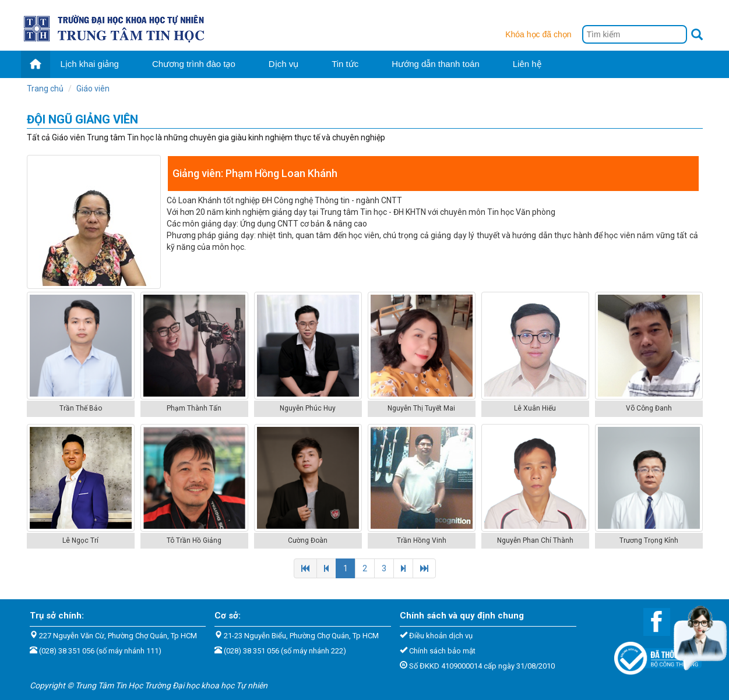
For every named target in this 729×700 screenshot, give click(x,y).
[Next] (403, 568)
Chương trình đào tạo (194, 64)
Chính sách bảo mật (442, 651)
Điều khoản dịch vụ (441, 636)
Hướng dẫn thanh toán (435, 64)
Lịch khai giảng (90, 64)
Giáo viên (93, 89)
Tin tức (345, 64)
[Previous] (305, 568)
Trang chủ (45, 89)
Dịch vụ (283, 64)
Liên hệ (527, 64)
